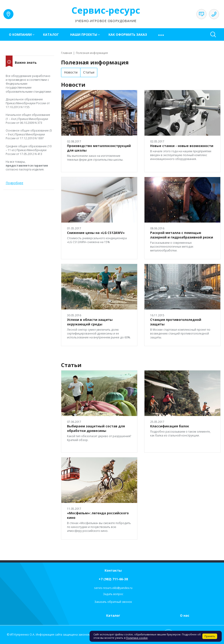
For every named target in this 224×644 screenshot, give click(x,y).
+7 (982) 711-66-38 (113, 579)
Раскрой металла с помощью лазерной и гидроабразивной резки (182, 235)
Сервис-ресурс (106, 10)
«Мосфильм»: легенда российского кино (98, 515)
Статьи (89, 72)
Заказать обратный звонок (113, 602)
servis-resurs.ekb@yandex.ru (113, 588)
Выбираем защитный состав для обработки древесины (96, 428)
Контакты (113, 570)
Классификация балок (170, 426)
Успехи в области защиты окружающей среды (90, 322)
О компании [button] (20, 34)
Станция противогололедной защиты (176, 322)
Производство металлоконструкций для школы (99, 148)
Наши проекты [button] (84, 34)
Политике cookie (137, 638)
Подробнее (14, 183)
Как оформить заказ (128, 34)
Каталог (51, 34)
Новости (71, 72)
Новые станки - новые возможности (182, 146)
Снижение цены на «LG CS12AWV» (96, 233)
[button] (161, 34)
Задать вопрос (113, 594)
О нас (185, 615)
